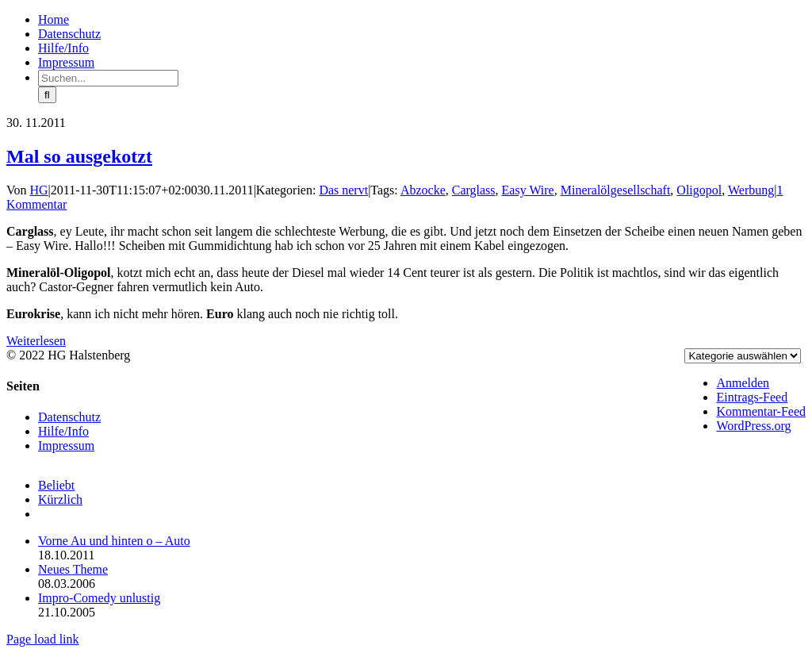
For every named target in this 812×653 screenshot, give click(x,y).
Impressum (66, 446)
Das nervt (343, 190)
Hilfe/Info (63, 431)
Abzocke (423, 190)
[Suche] (47, 95)
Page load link (43, 639)
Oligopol (699, 190)
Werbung (751, 190)
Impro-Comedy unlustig (99, 598)
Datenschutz (69, 417)
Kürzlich (60, 499)
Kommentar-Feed (761, 411)
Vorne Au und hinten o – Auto (114, 541)
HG (39, 190)
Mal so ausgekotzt (79, 156)
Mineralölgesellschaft (616, 190)
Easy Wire (528, 190)
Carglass (474, 190)
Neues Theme (73, 569)
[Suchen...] (108, 78)
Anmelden (743, 383)
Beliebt (56, 485)
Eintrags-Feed (752, 397)
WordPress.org (753, 426)
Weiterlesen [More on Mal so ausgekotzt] (36, 341)
